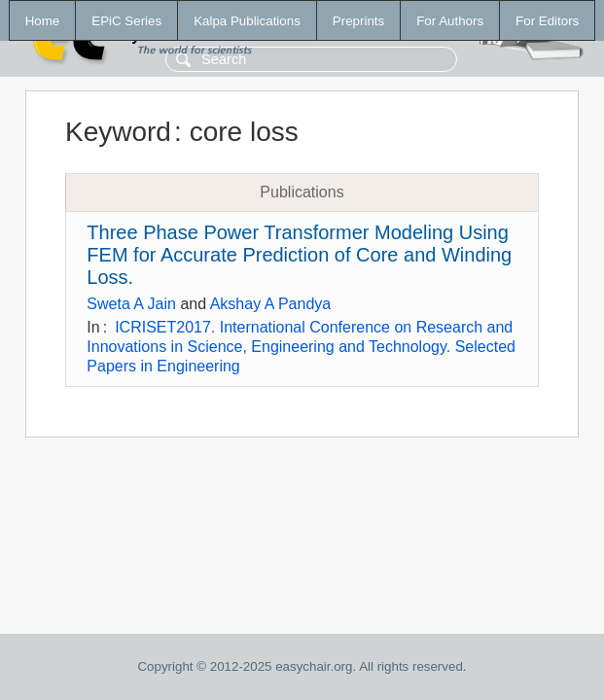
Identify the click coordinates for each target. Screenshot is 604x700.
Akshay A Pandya (271, 304)
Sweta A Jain (131, 304)
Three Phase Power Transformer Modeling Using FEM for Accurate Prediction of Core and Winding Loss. (299, 255)
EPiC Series (126, 21)
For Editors (547, 21)
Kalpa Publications (247, 21)
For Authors (450, 21)
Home (43, 21)
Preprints (358, 21)
